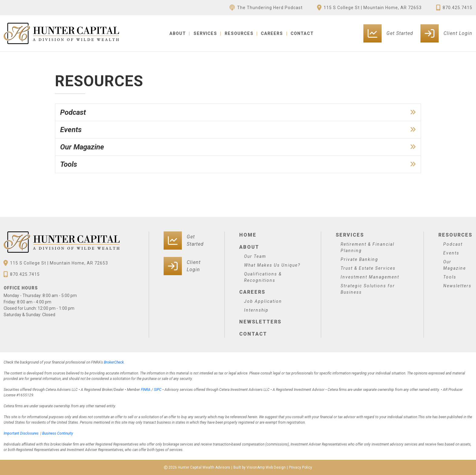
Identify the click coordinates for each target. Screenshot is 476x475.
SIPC (158, 390)
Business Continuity (58, 433)
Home (248, 235)
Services (350, 235)
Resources (455, 235)
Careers (252, 292)
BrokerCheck (114, 362)
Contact (253, 334)
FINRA (146, 390)
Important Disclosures (21, 433)
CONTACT (302, 33)
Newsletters (260, 322)
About (249, 247)
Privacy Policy (301, 467)
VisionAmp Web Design (266, 467)
